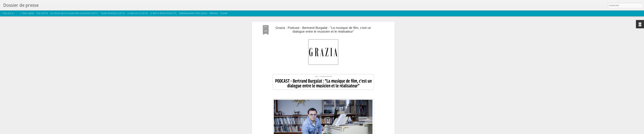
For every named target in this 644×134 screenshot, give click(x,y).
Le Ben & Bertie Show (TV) (163, 13)
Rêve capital (28, 13)
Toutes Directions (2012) (113, 13)
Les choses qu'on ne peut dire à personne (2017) (74, 13)
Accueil (224, 13)
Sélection (214, 13)
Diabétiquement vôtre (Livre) (193, 13)
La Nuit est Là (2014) (138, 13)
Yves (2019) (42, 13)
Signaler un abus (343, 132)
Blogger (332, 132)
